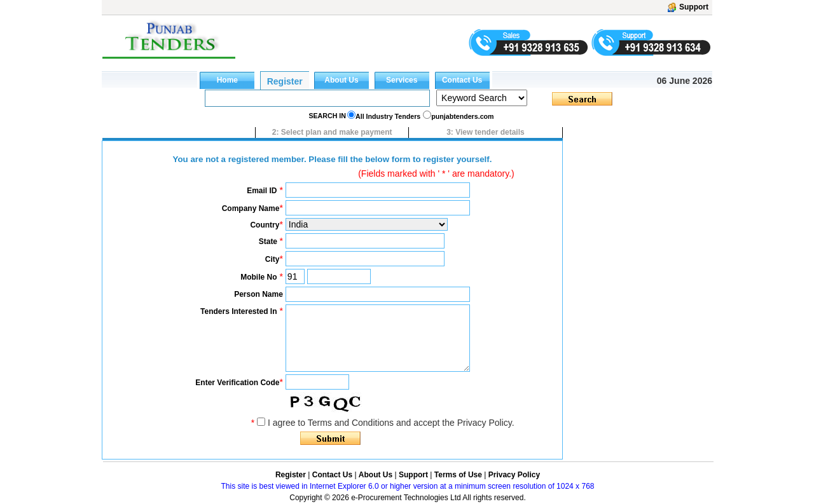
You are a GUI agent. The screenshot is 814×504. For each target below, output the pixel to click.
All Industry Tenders (388, 116)
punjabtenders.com (462, 116)
